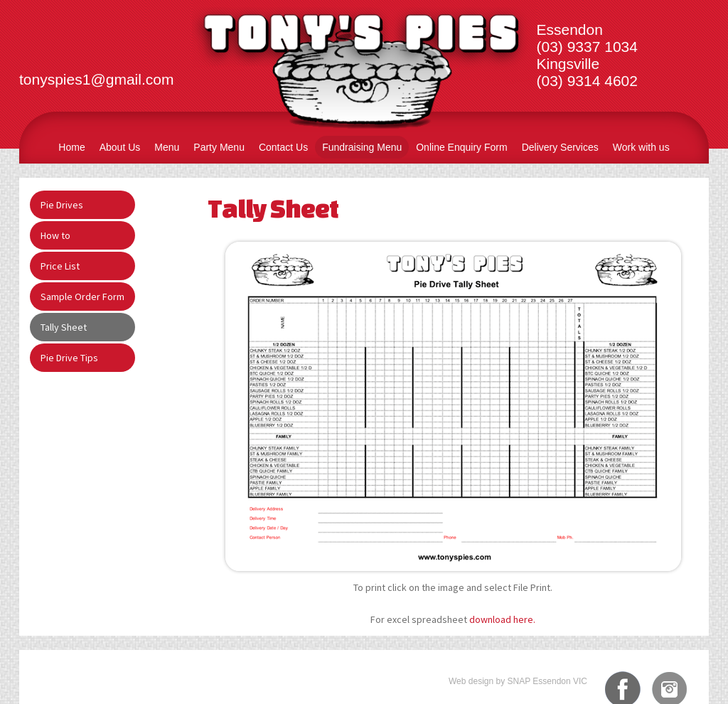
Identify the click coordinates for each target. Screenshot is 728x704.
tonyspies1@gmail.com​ (96, 79)
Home (71, 147)
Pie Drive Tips (69, 358)
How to (55, 235)
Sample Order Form (82, 297)
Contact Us (283, 147)
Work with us (641, 147)
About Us (120, 147)
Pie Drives (62, 205)
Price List (60, 266)
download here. (502, 619)
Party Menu (219, 147)
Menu (167, 147)
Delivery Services (560, 147)
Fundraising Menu (362, 147)
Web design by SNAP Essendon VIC (518, 681)
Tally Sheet (64, 327)
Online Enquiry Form (461, 147)
